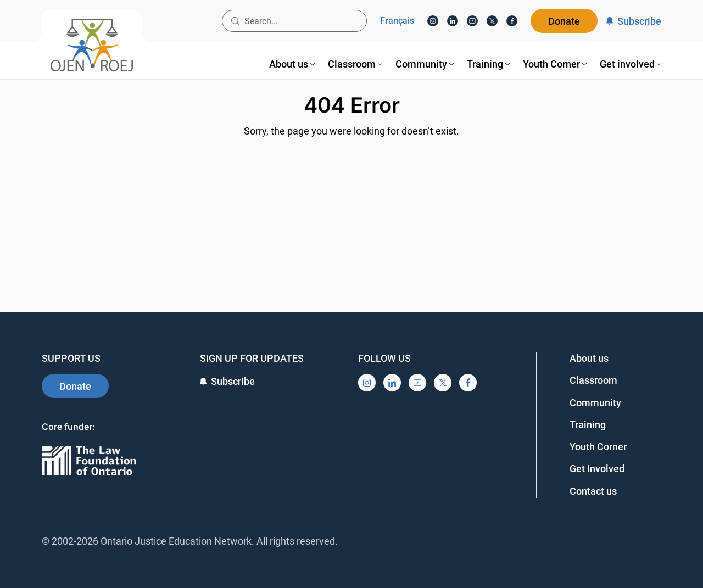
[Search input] (294, 21)
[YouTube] (472, 21)
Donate (564, 21)
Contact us (593, 491)
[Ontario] (89, 461)
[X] (492, 21)
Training (588, 425)
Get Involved (597, 469)
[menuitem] (292, 64)
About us (589, 358)
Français (397, 21)
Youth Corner (598, 447)
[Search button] (235, 21)
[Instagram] (433, 21)
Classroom (593, 380)
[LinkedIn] (453, 21)
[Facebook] (512, 21)
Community (595, 403)
